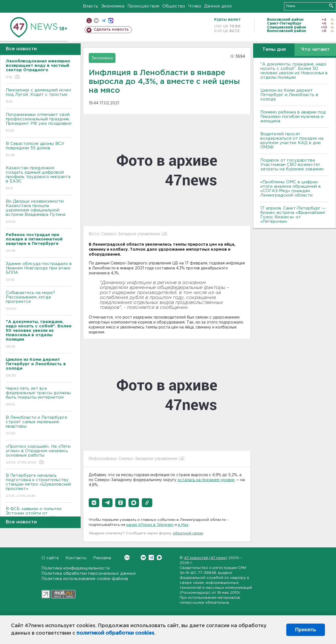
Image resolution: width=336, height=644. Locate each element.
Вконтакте (127, 557)
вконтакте (96, 21)
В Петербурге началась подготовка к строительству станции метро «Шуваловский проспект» (39, 486)
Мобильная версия (89, 21)
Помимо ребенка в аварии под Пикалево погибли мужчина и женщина (293, 117)
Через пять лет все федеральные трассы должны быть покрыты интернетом (39, 397)
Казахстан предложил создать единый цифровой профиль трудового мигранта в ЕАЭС (39, 178)
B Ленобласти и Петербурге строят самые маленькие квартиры (39, 426)
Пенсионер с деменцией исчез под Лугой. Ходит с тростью (39, 96)
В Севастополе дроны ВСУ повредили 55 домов (39, 150)
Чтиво (195, 6)
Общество (174, 6)
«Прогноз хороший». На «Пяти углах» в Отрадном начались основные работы (39, 455)
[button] (94, 503)
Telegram (151, 557)
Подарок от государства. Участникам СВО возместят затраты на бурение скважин (292, 165)
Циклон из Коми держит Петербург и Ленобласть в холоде (289, 95)
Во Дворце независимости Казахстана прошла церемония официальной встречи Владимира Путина (39, 212)
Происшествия (143, 6)
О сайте (50, 558)
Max (159, 557)
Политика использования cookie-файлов (85, 579)
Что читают (315, 50)
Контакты (76, 558)
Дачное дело (218, 6)
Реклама (102, 558)
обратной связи (188, 533)
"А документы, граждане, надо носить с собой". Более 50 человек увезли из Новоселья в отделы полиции (294, 71)
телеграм (103, 21)
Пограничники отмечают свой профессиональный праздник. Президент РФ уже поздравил (39, 123)
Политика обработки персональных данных (89, 573)
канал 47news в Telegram (150, 525)
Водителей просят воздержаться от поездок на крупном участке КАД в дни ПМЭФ (292, 141)
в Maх (183, 525)
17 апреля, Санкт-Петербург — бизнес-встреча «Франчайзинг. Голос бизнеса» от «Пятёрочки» (293, 215)
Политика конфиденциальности (76, 568)
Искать (331, 6)
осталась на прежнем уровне (206, 480)
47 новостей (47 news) (206, 558)
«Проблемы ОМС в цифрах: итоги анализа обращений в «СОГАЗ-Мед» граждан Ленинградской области (291, 189)
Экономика (113, 6)
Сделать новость (111, 30)
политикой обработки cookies (115, 633)
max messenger (111, 21)
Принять (306, 630)
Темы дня (274, 50)
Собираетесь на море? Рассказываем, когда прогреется (39, 301)
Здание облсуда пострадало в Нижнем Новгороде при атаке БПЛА (39, 272)
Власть (90, 6)
